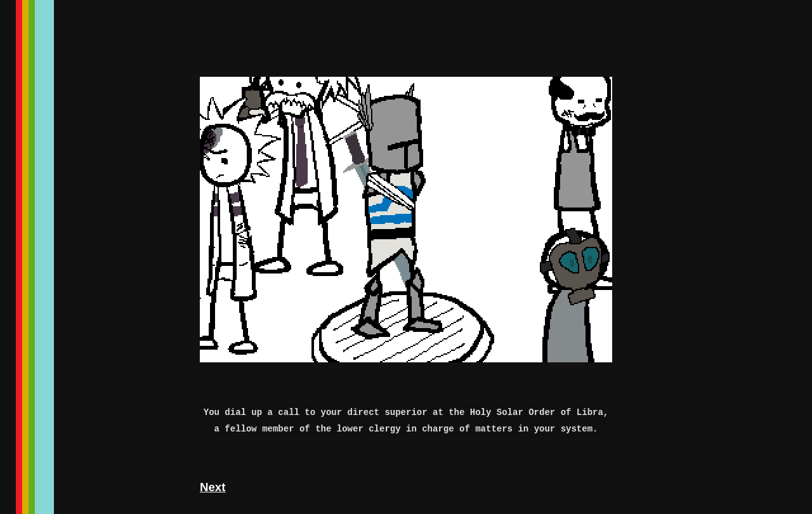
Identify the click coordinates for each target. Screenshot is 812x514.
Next (213, 487)
